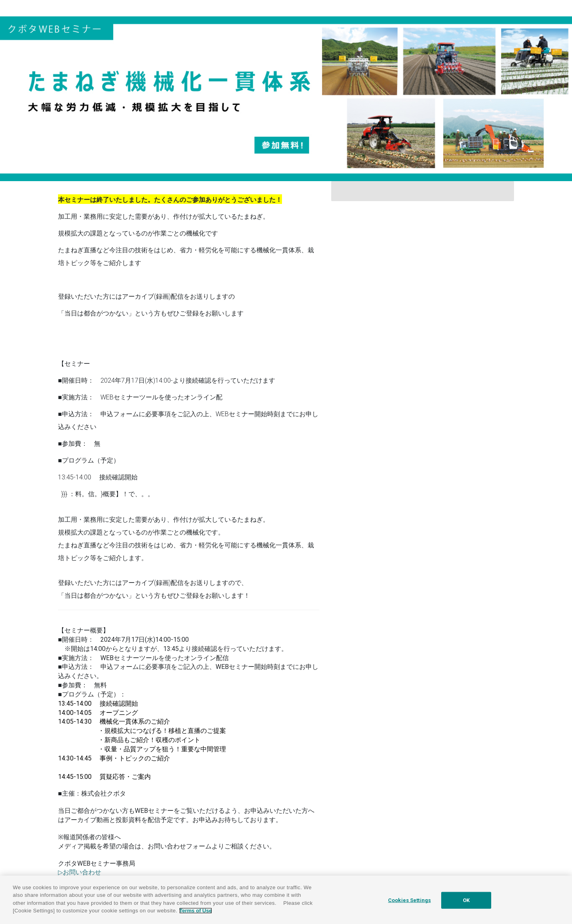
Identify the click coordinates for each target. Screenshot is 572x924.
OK (466, 900)
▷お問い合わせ (80, 872)
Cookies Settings (409, 900)
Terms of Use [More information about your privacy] (195, 911)
